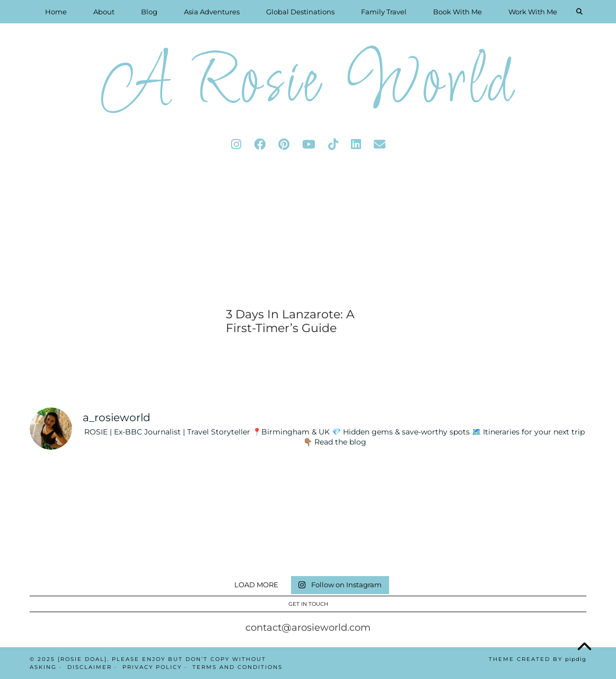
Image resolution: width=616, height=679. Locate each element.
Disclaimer (90, 667)
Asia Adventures (212, 12)
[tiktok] (333, 145)
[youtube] (309, 145)
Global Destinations (300, 12)
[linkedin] (356, 145)
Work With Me (533, 12)
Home (56, 12)
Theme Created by (538, 659)
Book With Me (457, 12)
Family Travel (384, 12)
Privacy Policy (152, 667)
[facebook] (260, 145)
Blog (149, 12)
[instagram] (236, 145)
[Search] (579, 12)
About (104, 12)
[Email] (380, 145)
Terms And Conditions (237, 667)
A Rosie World (308, 85)
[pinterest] (284, 145)
